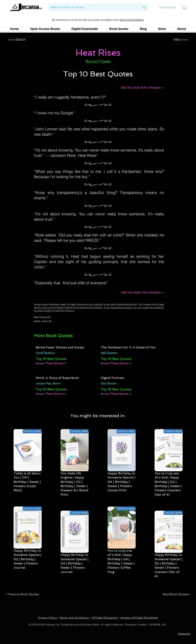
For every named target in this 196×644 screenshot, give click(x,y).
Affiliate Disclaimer (105, 618)
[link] (185, 7)
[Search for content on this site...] (93, 7)
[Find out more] (32, 431)
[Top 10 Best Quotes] (51, 359)
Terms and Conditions (132, 20)
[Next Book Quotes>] (175, 594)
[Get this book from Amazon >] (138, 88)
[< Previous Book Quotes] (23, 594)
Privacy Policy (48, 618)
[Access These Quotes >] (51, 363)
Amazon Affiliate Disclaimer (139, 618)
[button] (181, 29)
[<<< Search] (32, 39)
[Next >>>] (163, 39)
